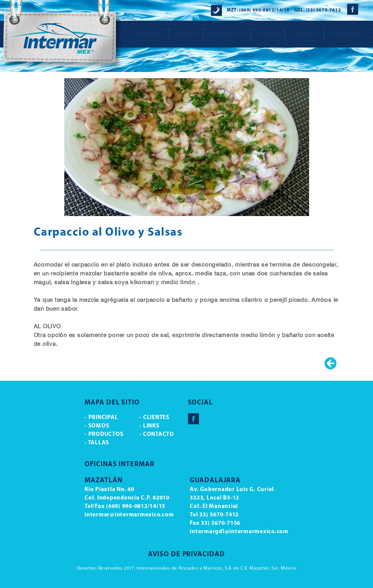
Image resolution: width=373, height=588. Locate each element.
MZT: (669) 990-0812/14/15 (258, 10)
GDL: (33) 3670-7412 (318, 10)
